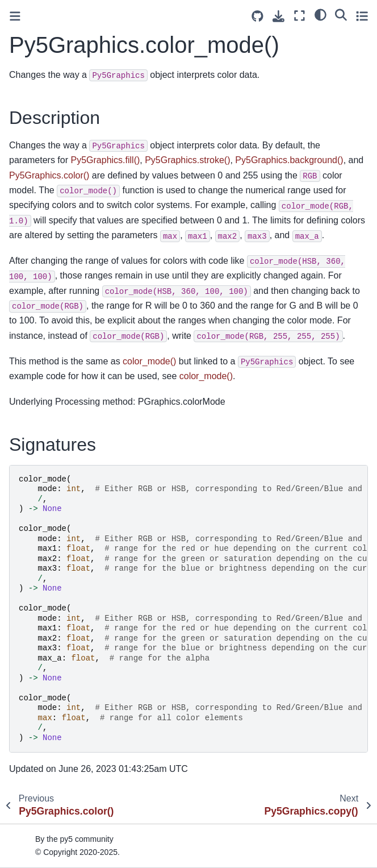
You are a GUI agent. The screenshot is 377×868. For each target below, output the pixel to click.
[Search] (341, 14)
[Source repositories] (257, 16)
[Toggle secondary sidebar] (362, 16)
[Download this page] (278, 16)
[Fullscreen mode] (299, 16)
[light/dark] (321, 14)
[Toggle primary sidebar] (15, 16)
